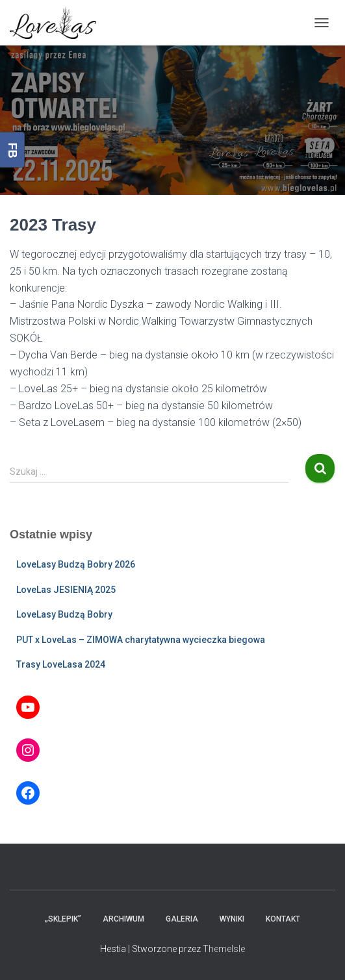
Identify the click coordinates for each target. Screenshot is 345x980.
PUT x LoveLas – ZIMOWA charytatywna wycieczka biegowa (141, 640)
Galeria (182, 919)
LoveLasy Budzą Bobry (64, 614)
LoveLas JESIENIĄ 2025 (66, 590)
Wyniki (232, 919)
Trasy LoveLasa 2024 (61, 664)
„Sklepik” (63, 919)
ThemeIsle (224, 949)
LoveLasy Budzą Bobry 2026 (76, 564)
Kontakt (283, 919)
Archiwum (123, 919)
